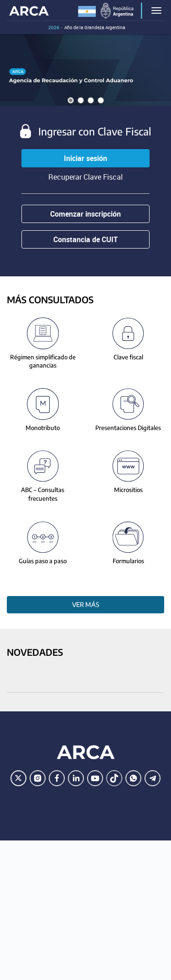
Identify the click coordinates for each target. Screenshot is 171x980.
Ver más (86, 604)
